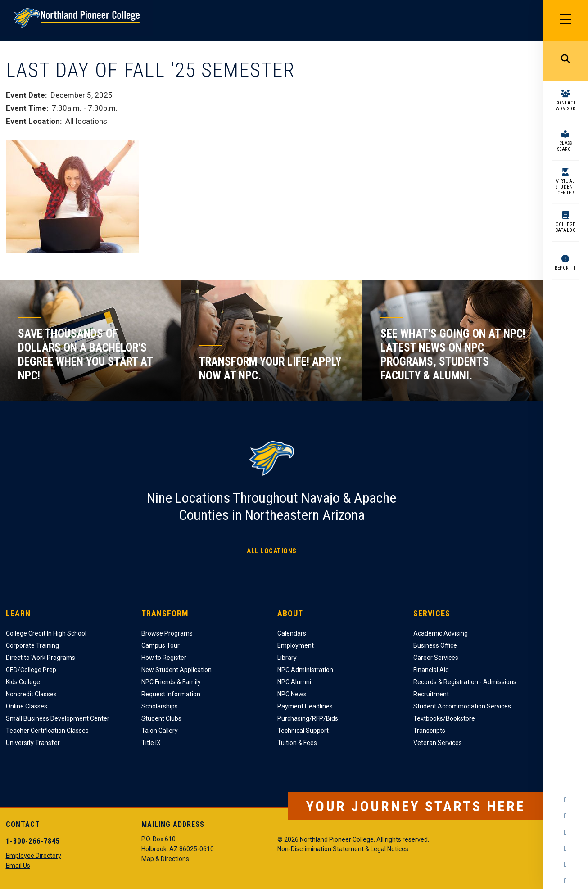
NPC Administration (305, 670)
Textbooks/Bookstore (444, 718)
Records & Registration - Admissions (465, 682)
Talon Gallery (160, 731)
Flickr (565, 881)
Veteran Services (438, 743)
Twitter (565, 832)
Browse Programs (167, 633)
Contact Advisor (566, 106)
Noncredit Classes (31, 694)
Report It (565, 268)
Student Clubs (161, 718)
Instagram (565, 816)
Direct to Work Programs (41, 658)
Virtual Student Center (565, 187)
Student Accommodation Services (462, 706)
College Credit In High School (46, 633)
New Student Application (176, 670)
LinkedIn (565, 865)
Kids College (23, 682)
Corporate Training (32, 645)
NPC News (292, 694)
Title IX (151, 743)
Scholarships (160, 706)
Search (565, 61)
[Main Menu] (565, 20)
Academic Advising (441, 633)
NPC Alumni (294, 682)
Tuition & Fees (297, 743)
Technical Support (303, 731)
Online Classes (27, 706)
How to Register (164, 658)
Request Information (171, 694)
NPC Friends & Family (171, 682)
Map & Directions (165, 859)
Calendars (292, 633)
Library (287, 658)
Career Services (436, 658)
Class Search (566, 146)
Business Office (435, 645)
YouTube (565, 848)
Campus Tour (161, 645)
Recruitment (431, 694)
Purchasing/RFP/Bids (308, 718)
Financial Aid (431, 670)
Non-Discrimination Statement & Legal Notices (343, 849)
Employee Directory (34, 856)
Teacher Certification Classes (47, 731)
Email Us (18, 866)
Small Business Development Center (58, 718)
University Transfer (33, 743)
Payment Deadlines (305, 706)
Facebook (565, 800)
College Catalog (566, 227)
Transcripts (429, 731)
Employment (296, 645)
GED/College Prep (31, 670)
